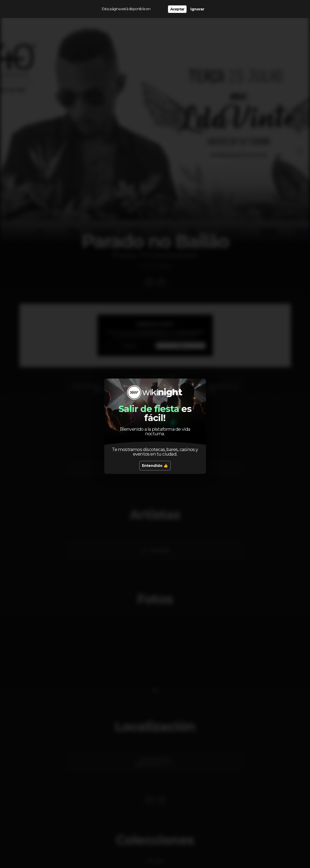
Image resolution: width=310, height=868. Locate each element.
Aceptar (177, 9)
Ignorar (197, 9)
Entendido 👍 (155, 466)
